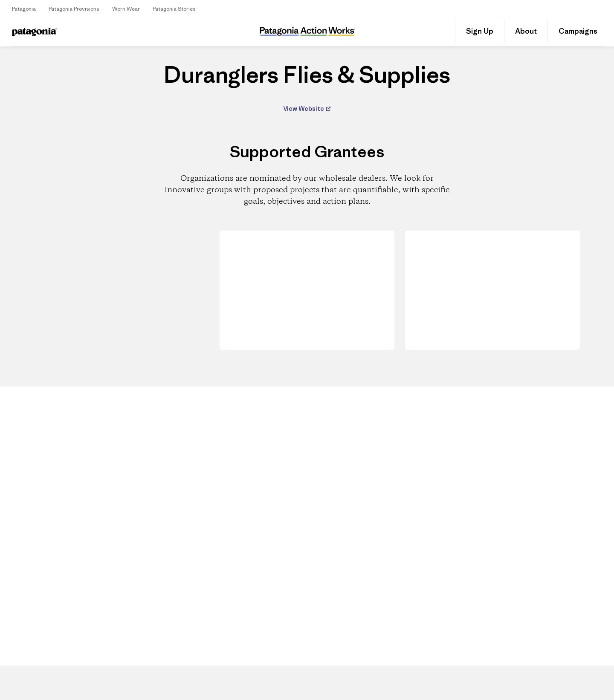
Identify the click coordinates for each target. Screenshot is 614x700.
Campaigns (578, 31)
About (526, 31)
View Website (304, 108)
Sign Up (480, 31)
